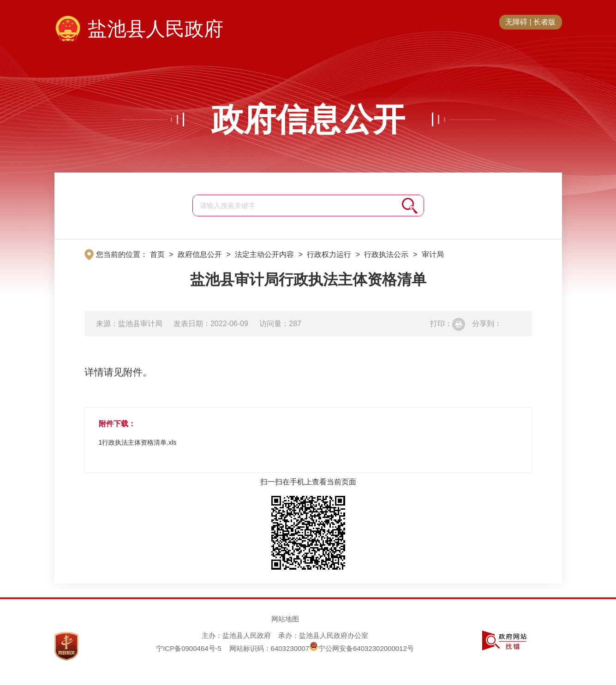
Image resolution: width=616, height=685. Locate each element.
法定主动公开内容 (264, 254)
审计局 (433, 254)
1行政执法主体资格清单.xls (138, 442)
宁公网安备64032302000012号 (362, 648)
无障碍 (516, 22)
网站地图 (285, 619)
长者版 (544, 22)
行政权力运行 (329, 254)
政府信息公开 (308, 119)
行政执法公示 (386, 254)
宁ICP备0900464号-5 (189, 648)
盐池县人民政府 (155, 29)
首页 (157, 254)
